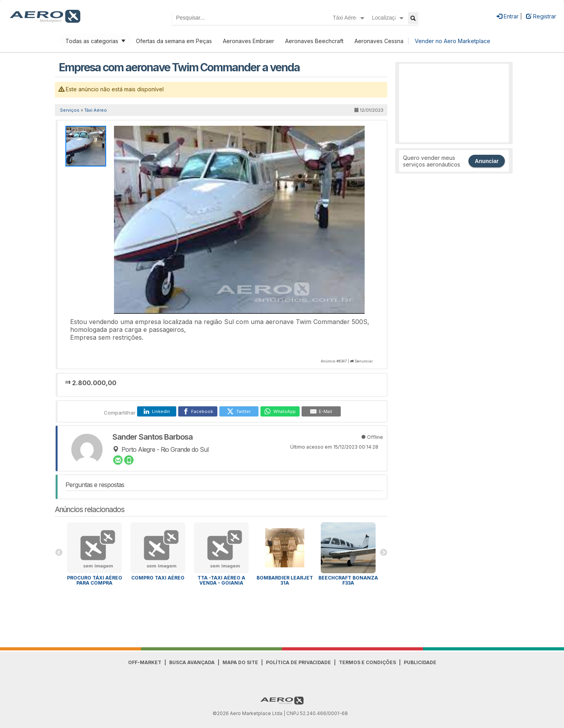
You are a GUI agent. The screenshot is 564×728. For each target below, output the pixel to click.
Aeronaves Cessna (379, 41)
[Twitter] (239, 411)
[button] (358, 133)
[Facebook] (198, 411)
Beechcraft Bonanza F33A (348, 580)
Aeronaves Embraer (249, 41)
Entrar (508, 16)
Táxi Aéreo (96, 110)
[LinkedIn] (157, 411)
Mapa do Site (240, 662)
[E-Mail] (321, 411)
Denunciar (364, 361)
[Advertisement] (454, 103)
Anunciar (487, 161)
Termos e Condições (367, 662)
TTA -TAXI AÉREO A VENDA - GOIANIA (221, 580)
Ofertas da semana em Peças (174, 41)
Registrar (541, 16)
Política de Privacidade (298, 662)
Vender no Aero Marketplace (453, 41)
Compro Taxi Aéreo (158, 578)
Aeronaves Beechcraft (314, 41)
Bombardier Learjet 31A (285, 580)
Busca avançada (192, 662)
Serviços (70, 110)
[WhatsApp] (280, 411)
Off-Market (145, 662)
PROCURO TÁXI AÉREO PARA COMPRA (95, 580)
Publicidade (420, 662)
